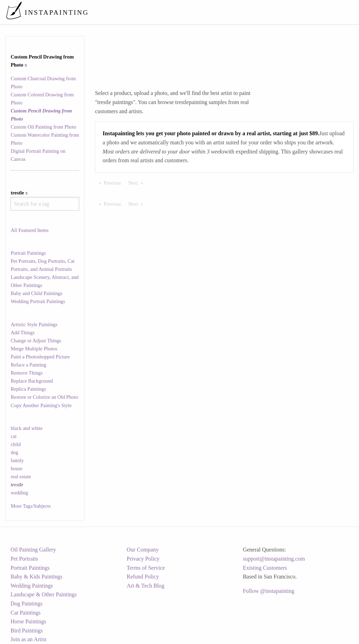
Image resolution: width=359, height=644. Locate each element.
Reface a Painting (28, 365)
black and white (26, 428)
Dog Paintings (26, 604)
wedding (19, 493)
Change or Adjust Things (36, 341)
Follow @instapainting (269, 591)
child (16, 444)
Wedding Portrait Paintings (38, 301)
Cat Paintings (26, 613)
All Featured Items (29, 230)
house (16, 468)
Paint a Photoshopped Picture (40, 357)
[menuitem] (206, 12)
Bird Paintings (27, 631)
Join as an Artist (29, 639)
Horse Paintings (28, 621)
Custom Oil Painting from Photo (43, 127)
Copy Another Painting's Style (41, 405)
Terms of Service (146, 568)
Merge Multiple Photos (34, 349)
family (17, 460)
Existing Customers (265, 568)
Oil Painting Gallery (33, 550)
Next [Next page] (137, 183)
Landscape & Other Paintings (44, 594)
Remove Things (26, 373)
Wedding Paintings (32, 586)
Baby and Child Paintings (36, 293)
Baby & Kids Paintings (36, 577)
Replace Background (32, 381)
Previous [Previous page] (114, 183)
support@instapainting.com (274, 559)
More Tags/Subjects (31, 506)
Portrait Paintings (28, 253)
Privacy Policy (143, 559)
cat (13, 436)
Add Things (22, 333)
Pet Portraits (24, 559)
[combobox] (45, 204)
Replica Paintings (28, 389)
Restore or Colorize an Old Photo (44, 397)
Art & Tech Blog (145, 586)
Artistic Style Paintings (34, 324)
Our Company (143, 550)
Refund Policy (143, 577)
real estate (21, 477)
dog (14, 452)
